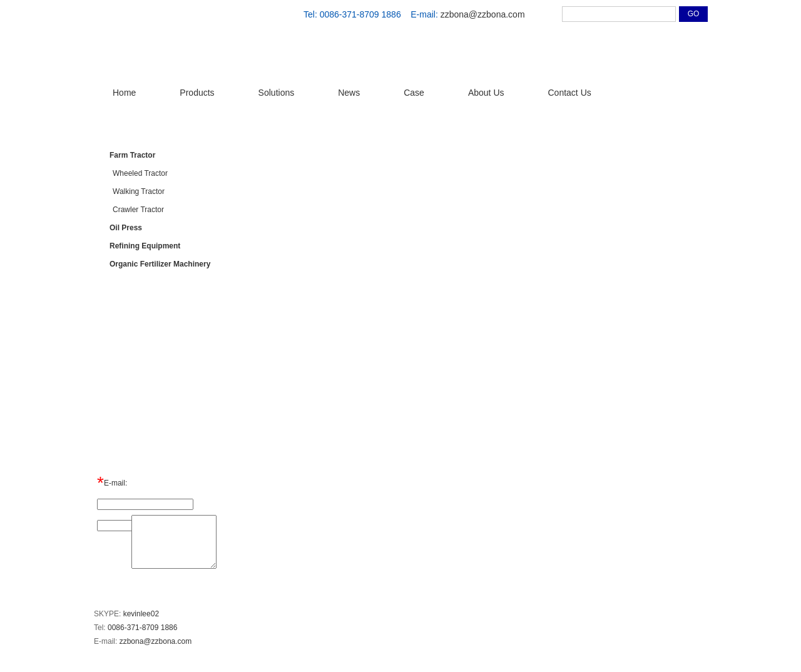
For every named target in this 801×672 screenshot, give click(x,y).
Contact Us (570, 93)
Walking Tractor (139, 191)
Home (124, 93)
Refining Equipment (145, 246)
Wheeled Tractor (140, 173)
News (349, 93)
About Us (486, 93)
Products (197, 93)
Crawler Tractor (138, 210)
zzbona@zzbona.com (483, 14)
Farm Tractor (132, 155)
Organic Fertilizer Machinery (160, 264)
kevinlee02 (141, 614)
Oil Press (126, 228)
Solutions (277, 93)
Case (414, 93)
